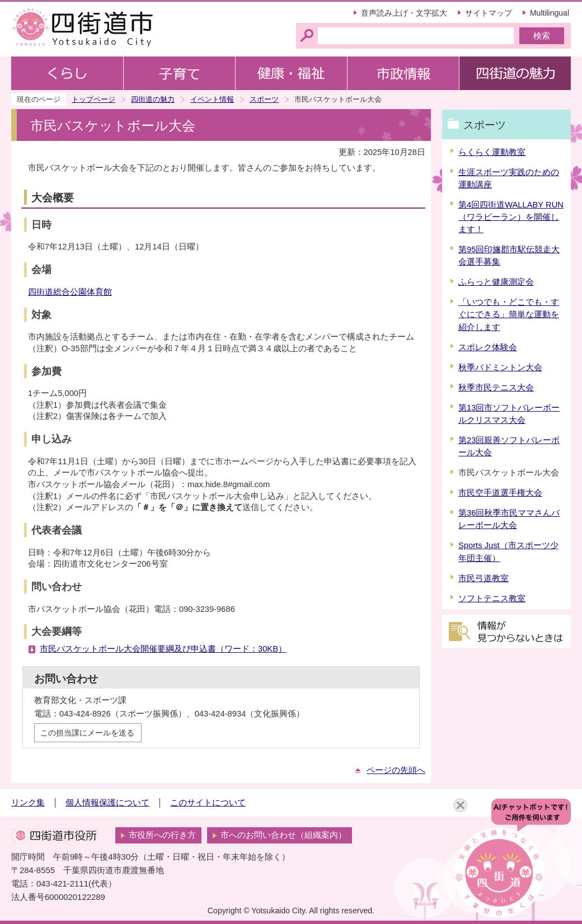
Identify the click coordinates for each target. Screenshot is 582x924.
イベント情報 (212, 99)
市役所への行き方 (162, 835)
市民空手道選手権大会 (500, 493)
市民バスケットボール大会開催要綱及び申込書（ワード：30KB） (163, 649)
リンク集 (28, 803)
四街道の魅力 (153, 99)
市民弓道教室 (484, 578)
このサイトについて (208, 803)
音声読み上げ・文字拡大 (404, 13)
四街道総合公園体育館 (70, 292)
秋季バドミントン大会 (500, 367)
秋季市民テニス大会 (496, 388)
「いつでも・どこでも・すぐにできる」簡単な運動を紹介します (509, 314)
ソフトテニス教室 (492, 598)
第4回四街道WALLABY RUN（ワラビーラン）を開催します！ (511, 217)
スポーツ (264, 99)
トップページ (93, 99)
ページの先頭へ (396, 770)
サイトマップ (489, 13)
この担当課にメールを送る (87, 733)
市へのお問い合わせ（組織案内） (283, 835)
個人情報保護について (107, 803)
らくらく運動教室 (492, 152)
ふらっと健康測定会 (496, 282)
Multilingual (550, 13)
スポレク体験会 (488, 347)
